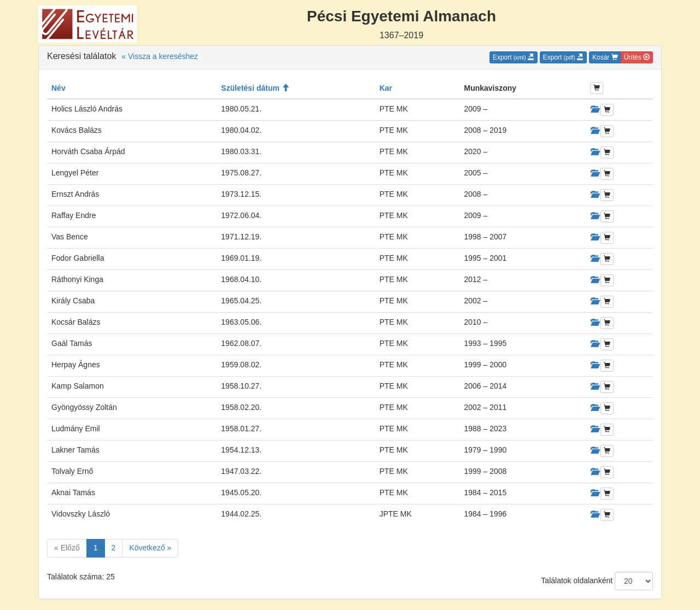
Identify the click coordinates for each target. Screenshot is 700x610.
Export (514, 57)
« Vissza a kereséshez (160, 56)
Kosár (605, 57)
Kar (386, 88)
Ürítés (637, 57)
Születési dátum (255, 88)
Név (59, 88)
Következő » (150, 548)
